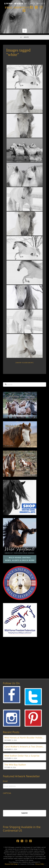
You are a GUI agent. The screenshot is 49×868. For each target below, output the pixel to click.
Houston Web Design (11, 864)
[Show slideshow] (24, 363)
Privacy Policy (40, 864)
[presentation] (23, 801)
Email (5, 781)
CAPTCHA (7, 793)
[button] (25, 31)
